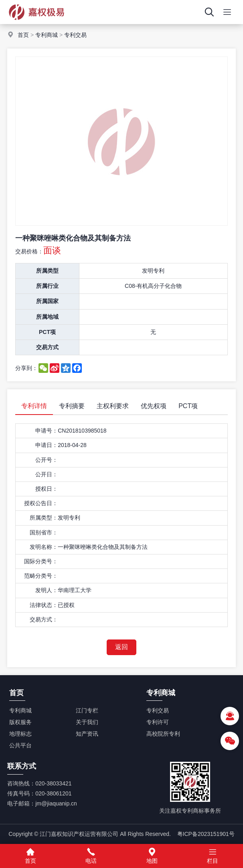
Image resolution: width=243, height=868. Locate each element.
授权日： (47, 489)
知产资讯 (87, 734)
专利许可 (158, 722)
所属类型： (44, 518)
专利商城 (47, 35)
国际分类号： (41, 561)
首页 (23, 35)
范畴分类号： (41, 576)
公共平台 (20, 745)
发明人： (47, 590)
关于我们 (87, 722)
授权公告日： (41, 503)
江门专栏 (87, 710)
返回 (121, 647)
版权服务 (20, 722)
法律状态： (44, 605)
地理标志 (20, 734)
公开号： (47, 460)
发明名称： (44, 547)
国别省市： (44, 532)
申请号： (47, 431)
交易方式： (44, 619)
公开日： (47, 474)
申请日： (47, 445)
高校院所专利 (163, 734)
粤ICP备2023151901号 (206, 834)
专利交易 (75, 35)
